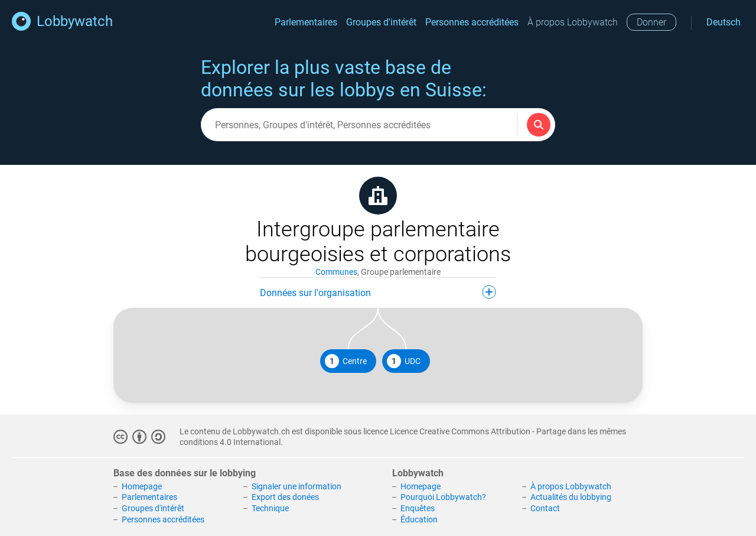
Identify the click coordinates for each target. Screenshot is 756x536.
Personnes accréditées (472, 22)
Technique (270, 508)
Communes (336, 272)
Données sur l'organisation (378, 292)
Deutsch (724, 22)
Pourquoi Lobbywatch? (443, 497)
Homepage (142, 486)
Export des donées (285, 497)
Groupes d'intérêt (381, 22)
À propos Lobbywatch (573, 22)
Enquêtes (418, 508)
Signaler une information (296, 486)
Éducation (419, 519)
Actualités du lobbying (571, 497)
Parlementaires (306, 22)
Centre (346, 361)
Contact (545, 508)
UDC (404, 361)
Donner (651, 22)
